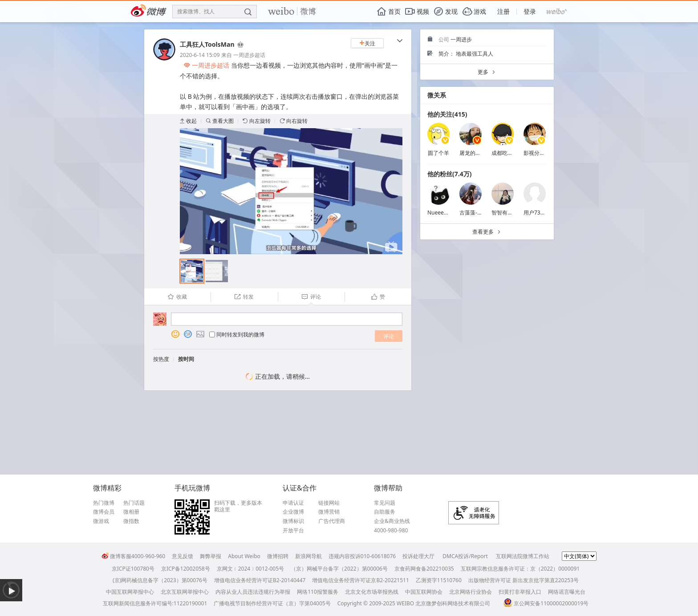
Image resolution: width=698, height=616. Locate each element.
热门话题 (134, 503)
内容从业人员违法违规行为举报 (253, 592)
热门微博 (104, 503)
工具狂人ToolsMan (207, 44)
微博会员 (104, 512)
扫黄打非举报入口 (520, 592)
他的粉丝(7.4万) (449, 174)
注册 (503, 11)
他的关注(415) (447, 114)
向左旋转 (257, 121)
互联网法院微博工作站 (523, 556)
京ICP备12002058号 (186, 569)
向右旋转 (294, 121)
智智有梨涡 (505, 213)
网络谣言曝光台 (567, 592)
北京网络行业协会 (471, 592)
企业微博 (293, 512)
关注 (367, 43)
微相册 (131, 512)
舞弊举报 (211, 556)
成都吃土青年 (507, 153)
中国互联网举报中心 (130, 592)
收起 (188, 121)
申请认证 (293, 503)
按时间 (186, 359)
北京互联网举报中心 (185, 592)
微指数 (131, 521)
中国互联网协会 (424, 592)
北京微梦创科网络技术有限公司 (453, 603)
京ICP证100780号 (133, 569)
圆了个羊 (438, 153)
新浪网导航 (308, 556)
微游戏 (101, 521)
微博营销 (329, 512)
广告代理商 (332, 521)
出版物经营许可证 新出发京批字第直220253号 (523, 580)
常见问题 (385, 503)
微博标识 (293, 521)
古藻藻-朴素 (474, 213)
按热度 (161, 359)
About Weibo (244, 556)
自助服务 (385, 512)
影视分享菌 (537, 153)
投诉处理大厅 (418, 556)
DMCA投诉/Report (465, 556)
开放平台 (293, 531)
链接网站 (329, 503)
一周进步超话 (249, 55)
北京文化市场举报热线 (372, 592)
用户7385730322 (544, 213)
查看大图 (220, 121)
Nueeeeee (440, 213)
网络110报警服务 (318, 592)
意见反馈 (183, 556)
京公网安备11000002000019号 (546, 603)
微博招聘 (278, 556)
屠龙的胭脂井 (475, 153)
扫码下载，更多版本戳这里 (238, 506)
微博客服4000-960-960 (133, 556)
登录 (530, 11)
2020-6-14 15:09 (200, 55)
